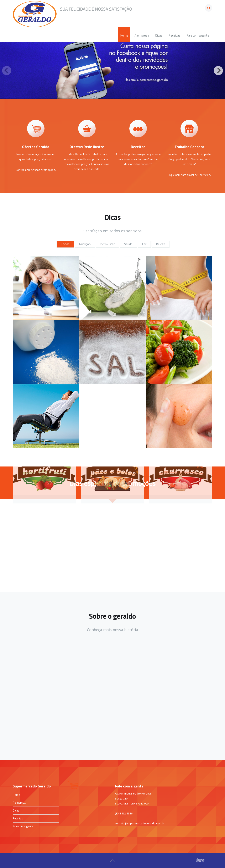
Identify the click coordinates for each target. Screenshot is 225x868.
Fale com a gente (23, 826)
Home (16, 795)
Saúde (128, 244)
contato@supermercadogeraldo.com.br (140, 823)
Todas (65, 244)
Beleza (161, 244)
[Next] (218, 71)
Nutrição (85, 244)
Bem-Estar (107, 244)
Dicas (16, 810)
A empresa (19, 803)
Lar (144, 244)
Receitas (18, 818)
